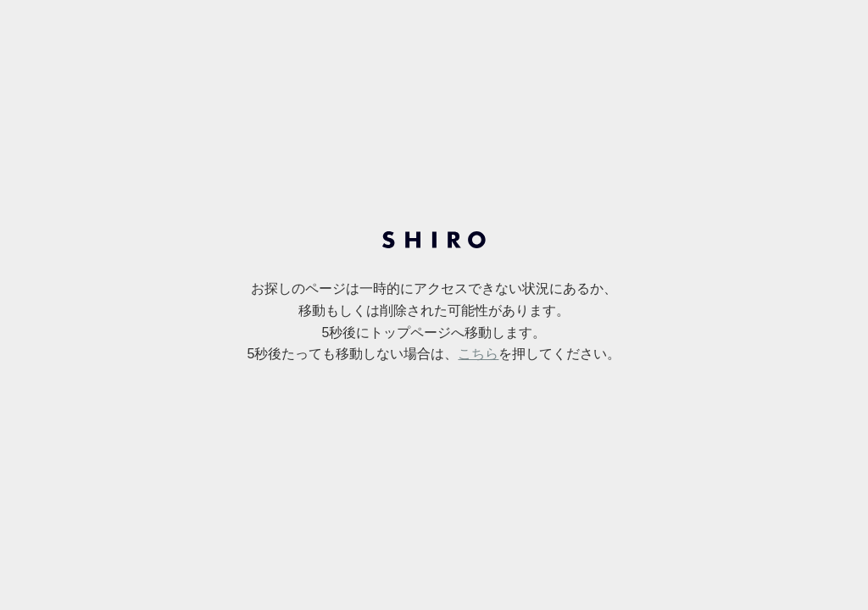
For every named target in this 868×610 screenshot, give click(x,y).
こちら (478, 354)
